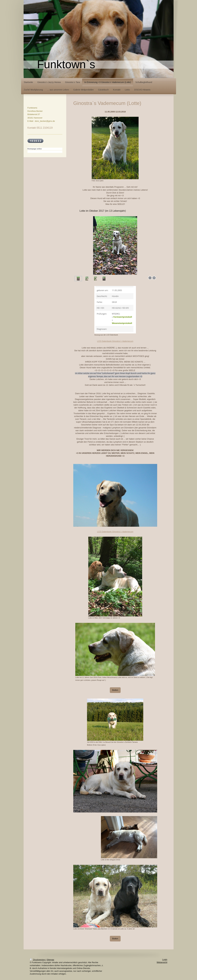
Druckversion (38, 960)
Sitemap (50, 960)
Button (115, 690)
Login (165, 959)
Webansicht (162, 962)
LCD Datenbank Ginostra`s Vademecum (115, 341)
